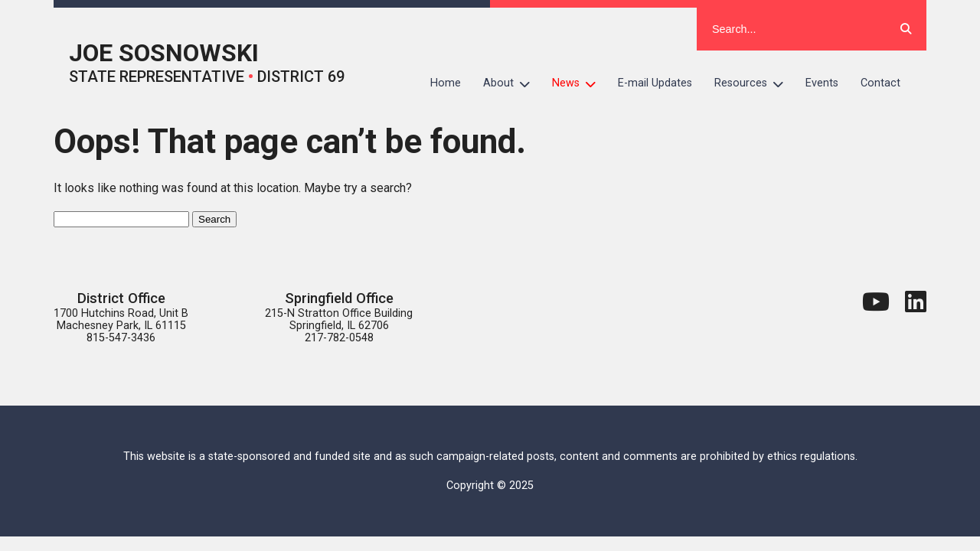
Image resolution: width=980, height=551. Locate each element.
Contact (880, 83)
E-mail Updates (655, 83)
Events (822, 83)
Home (446, 83)
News (580, 83)
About (512, 83)
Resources (755, 83)
